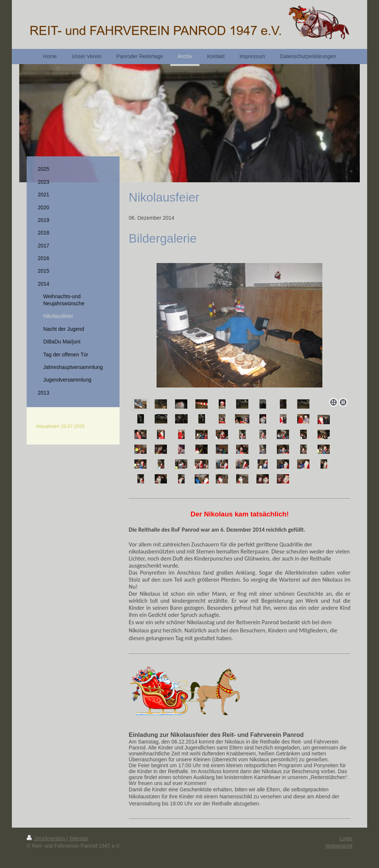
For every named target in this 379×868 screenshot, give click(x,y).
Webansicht (339, 846)
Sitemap (79, 838)
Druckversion (46, 838)
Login (346, 838)
